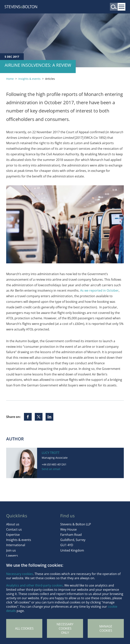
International (16, 545)
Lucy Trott (51, 453)
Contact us (14, 529)
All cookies (24, 628)
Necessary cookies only (65, 628)
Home (10, 79)
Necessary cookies (20, 574)
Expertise (13, 535)
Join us (11, 550)
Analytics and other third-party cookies (34, 585)
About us (13, 524)
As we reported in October (99, 290)
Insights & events (29, 79)
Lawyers (12, 556)
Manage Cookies (106, 628)
